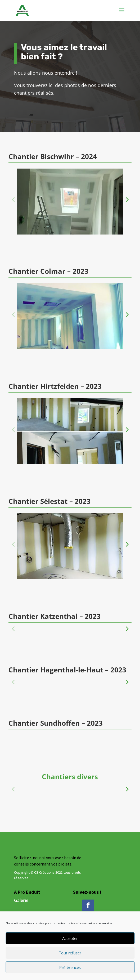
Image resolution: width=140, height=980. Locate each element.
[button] (127, 199)
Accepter (70, 938)
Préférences (70, 967)
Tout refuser (70, 953)
